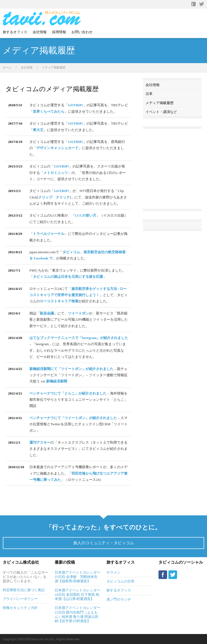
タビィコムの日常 (120, 581)
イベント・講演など (161, 112)
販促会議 (47, 313)
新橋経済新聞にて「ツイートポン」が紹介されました (71, 369)
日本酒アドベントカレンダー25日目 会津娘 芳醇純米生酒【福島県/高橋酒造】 (77, 577)
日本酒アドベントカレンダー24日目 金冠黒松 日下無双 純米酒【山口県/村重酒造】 (77, 595)
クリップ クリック (54, 197)
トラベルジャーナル (49, 234)
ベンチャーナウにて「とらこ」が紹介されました (68, 393)
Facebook (194, 4)
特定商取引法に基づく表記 (24, 590)
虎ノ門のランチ (119, 599)
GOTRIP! (75, 105)
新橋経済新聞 (57, 381)
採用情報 (59, 32)
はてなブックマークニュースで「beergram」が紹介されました (79, 338)
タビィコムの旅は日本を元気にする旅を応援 (68, 277)
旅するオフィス (15, 32)
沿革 (149, 94)
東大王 (38, 130)
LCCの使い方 (86, 215)
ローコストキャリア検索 (59, 301)
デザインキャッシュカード (57, 148)
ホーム (7, 67)
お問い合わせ (82, 32)
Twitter (202, 4)
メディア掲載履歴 (160, 103)
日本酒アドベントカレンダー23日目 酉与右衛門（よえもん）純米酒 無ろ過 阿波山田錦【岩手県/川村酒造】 (77, 614)
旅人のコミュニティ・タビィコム (104, 543)
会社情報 (40, 32)
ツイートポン (78, 313)
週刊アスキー (40, 442)
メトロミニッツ (56, 173)
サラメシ (113, 572)
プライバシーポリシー (20, 599)
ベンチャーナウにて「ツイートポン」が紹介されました (73, 418)
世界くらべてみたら (49, 112)
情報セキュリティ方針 (20, 608)
